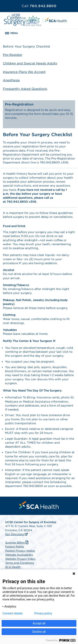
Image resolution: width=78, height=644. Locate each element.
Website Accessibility (19, 555)
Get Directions (15, 534)
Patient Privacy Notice (20, 551)
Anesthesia (11, 80)
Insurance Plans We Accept (24, 72)
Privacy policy (43, 613)
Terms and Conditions (20, 563)
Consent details (13, 613)
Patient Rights (15, 547)
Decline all (39, 632)
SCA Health (13, 567)
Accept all (39, 623)
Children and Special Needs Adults (30, 63)
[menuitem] (39, 505)
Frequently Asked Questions (25, 89)
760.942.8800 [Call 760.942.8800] (39, 6)
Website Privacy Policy (20, 559)
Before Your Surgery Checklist (27, 46)
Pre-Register (13, 55)
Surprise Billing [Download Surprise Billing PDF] (17, 543)
